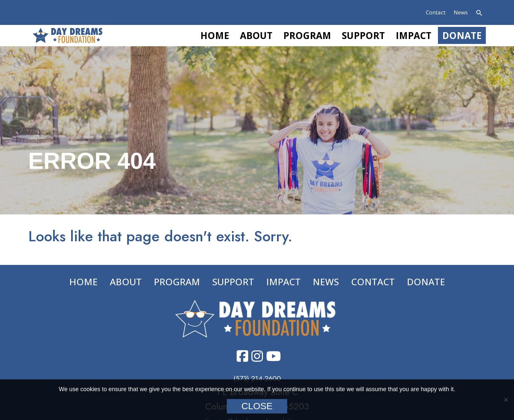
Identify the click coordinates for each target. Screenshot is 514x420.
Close (257, 406)
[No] (506, 400)
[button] (479, 14)
